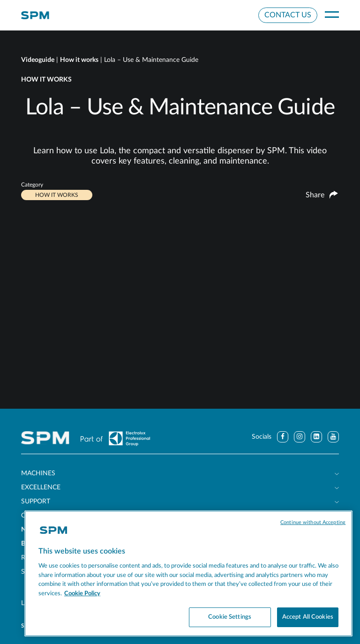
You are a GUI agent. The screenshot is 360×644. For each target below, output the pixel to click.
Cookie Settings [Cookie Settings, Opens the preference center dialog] (230, 617)
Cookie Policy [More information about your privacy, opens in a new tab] (82, 594)
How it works (79, 60)
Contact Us (288, 15)
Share (322, 195)
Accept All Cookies (308, 617)
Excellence (41, 487)
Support (36, 502)
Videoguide (38, 60)
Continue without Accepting (313, 522)
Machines (38, 473)
